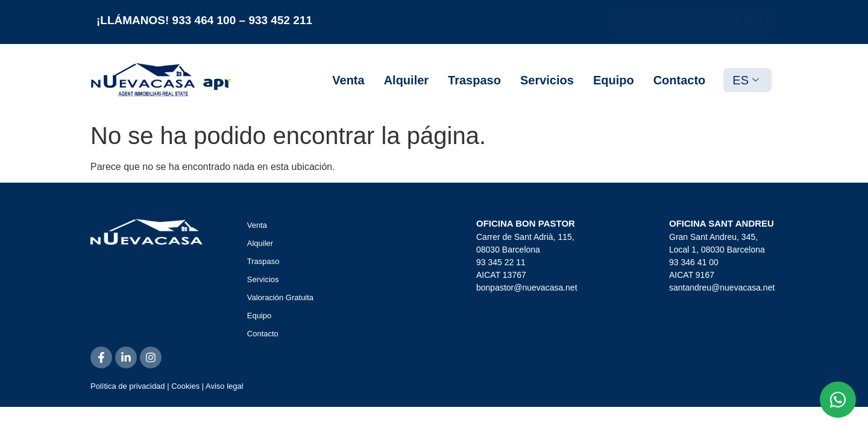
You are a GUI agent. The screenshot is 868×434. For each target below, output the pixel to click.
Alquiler (406, 80)
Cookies (185, 386)
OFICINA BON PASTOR (526, 223)
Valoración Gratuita (280, 297)
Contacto (680, 80)
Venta (348, 80)
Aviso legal (225, 386)
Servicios (547, 80)
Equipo (614, 80)
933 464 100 (204, 20)
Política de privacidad (128, 386)
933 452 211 (280, 20)
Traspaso (474, 80)
